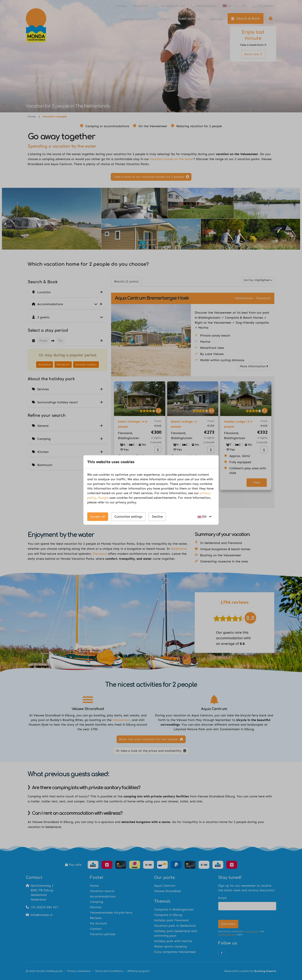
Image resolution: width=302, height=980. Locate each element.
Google (103, 498)
